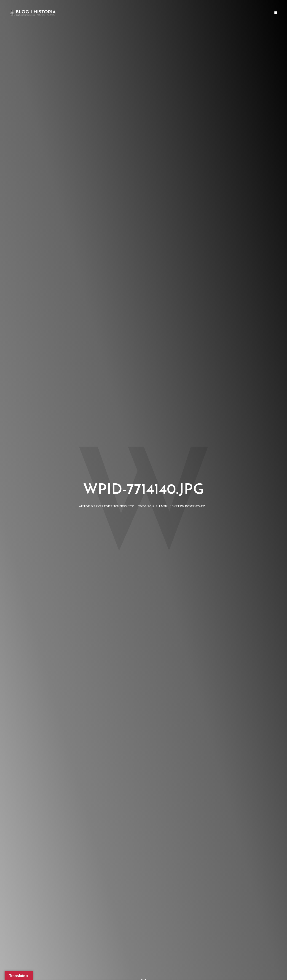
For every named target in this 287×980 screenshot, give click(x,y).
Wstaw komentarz (189, 506)
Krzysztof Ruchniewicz (113, 506)
